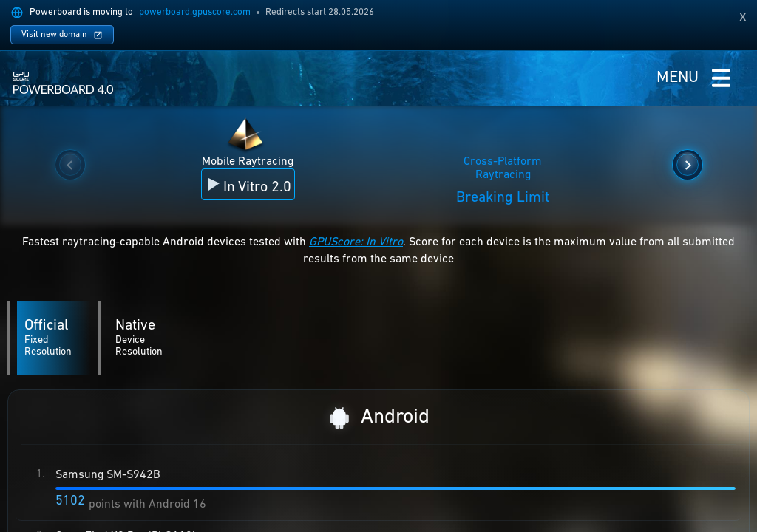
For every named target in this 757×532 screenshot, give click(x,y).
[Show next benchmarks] (688, 165)
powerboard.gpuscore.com (195, 12)
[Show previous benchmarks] (70, 165)
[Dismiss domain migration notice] (743, 17)
